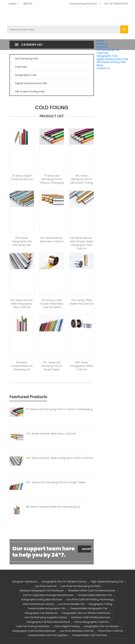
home (100, 41)
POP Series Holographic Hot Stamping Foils (22, 241)
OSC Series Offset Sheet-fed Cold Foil (82, 302)
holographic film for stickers (101, 626)
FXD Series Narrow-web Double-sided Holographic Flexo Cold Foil (82, 243)
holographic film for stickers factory (64, 582)
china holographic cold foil (91, 622)
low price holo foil (46, 586)
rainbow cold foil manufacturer (91, 617)
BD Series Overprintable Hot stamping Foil (22, 366)
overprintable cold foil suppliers (48, 635)
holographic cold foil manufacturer (34, 631)
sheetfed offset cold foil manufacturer (92, 591)
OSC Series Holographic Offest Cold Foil (82, 366)
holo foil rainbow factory (38, 604)
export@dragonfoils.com (83, 4)
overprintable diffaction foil (95, 595)
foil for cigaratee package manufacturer (49, 595)
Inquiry (86, 549)
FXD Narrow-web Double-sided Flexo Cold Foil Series (52, 304)
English (13, 4)
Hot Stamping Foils (108, 50)
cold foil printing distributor (33, 626)
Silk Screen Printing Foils (111, 62)
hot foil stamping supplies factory (46, 617)
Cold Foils (102, 53)
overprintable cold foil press (90, 635)
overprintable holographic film (47, 608)
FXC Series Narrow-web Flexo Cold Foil (52, 240)
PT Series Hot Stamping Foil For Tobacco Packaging (52, 179)
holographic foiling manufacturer (42, 599)
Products (102, 47)
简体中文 (28, 4)
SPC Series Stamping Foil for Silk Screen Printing (82, 179)
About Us (102, 44)
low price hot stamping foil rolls (81, 586)
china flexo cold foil (110, 631)
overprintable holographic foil (89, 608)
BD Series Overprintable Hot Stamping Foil (53, 507)
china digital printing (67, 626)
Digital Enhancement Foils (112, 59)
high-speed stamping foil (107, 582)
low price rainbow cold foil (77, 631)
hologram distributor (25, 582)
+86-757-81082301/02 (116, 4)
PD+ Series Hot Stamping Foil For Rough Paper (56, 482)
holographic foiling (100, 604)
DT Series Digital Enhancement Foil (22, 177)
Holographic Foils (107, 56)
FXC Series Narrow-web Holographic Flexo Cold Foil (22, 304)
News (100, 65)
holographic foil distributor (41, 613)
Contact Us (103, 68)
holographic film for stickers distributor (86, 613)
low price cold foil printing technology (90, 599)
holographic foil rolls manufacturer (48, 622)
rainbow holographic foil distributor (42, 591)
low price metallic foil (71, 604)
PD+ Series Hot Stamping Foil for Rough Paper (52, 366)
